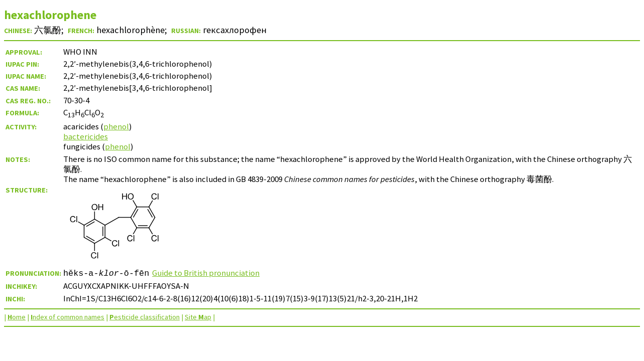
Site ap (198, 317)
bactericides (86, 136)
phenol (116, 126)
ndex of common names (68, 317)
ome (17, 317)
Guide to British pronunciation (206, 273)
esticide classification (145, 317)
